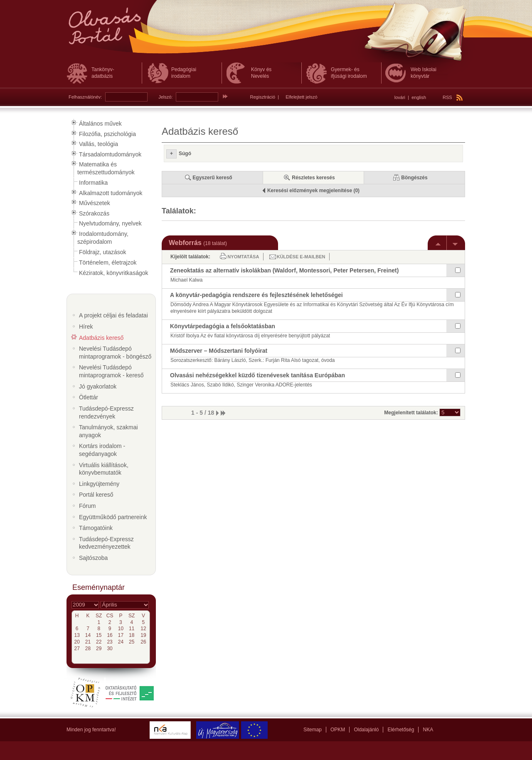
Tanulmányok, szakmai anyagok (108, 431)
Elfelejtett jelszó (301, 97)
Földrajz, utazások (103, 252)
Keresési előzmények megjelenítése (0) (313, 191)
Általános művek (100, 124)
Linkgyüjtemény (99, 484)
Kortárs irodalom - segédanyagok (102, 450)
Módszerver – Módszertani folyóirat (219, 351)
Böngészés (414, 178)
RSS (453, 97)
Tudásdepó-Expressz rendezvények (106, 412)
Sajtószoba (93, 558)
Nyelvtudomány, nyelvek (110, 223)
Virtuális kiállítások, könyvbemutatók (104, 469)
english (419, 97)
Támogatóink (96, 528)
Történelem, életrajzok (108, 262)
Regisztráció (263, 97)
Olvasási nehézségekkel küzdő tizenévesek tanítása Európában (257, 375)
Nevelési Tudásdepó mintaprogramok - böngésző (115, 353)
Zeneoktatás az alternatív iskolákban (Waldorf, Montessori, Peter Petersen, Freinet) (284, 270)
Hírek (86, 327)
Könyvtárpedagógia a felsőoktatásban (223, 326)
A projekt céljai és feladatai (113, 315)
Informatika (93, 183)
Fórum (87, 506)
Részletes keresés (313, 178)
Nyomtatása (243, 257)
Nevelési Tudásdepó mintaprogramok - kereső (111, 371)
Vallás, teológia (99, 144)
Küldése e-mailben (301, 257)
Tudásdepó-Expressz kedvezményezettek (106, 543)
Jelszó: (165, 97)
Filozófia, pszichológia (107, 134)
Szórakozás (94, 213)
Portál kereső (96, 495)
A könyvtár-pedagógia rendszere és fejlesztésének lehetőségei (256, 295)
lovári (400, 97)
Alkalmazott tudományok (111, 193)
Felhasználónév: (85, 97)
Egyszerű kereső (212, 178)
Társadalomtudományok (110, 154)
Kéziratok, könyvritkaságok (114, 273)
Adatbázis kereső (101, 338)
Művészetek (95, 203)
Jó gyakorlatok (98, 386)
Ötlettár (89, 397)
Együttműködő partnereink (113, 517)
